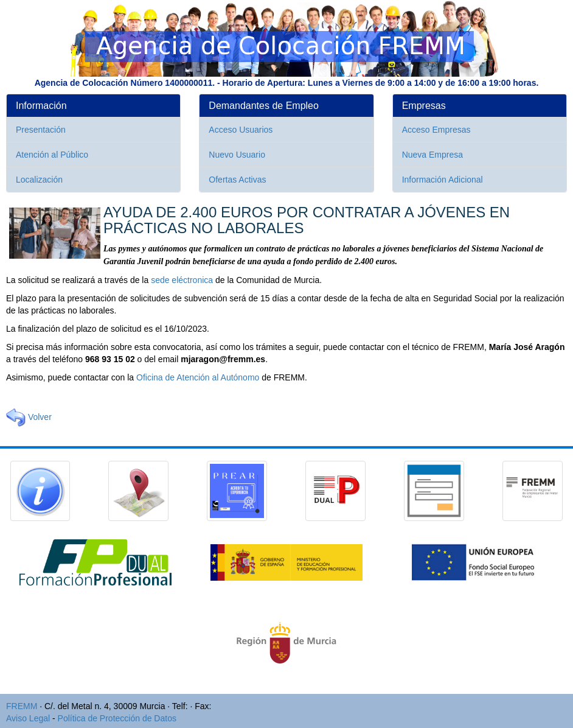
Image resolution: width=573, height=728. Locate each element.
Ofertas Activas (237, 180)
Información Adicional (443, 180)
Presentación (41, 130)
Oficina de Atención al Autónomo (198, 377)
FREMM (22, 706)
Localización (39, 180)
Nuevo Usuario (237, 155)
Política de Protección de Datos (117, 718)
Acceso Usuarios (241, 130)
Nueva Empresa (432, 155)
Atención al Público (52, 155)
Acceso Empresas (436, 130)
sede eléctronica (182, 280)
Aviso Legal (28, 718)
